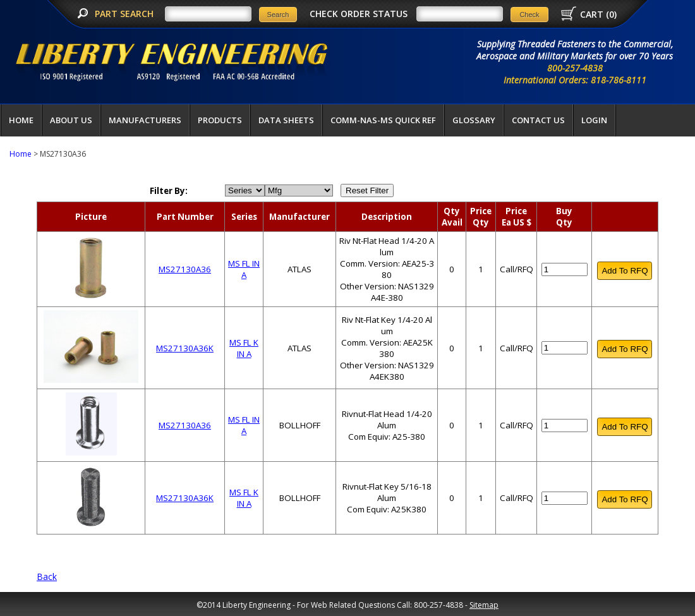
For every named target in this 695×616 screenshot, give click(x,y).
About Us (71, 120)
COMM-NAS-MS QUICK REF (383, 120)
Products (220, 120)
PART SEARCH (125, 14)
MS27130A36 (185, 269)
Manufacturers (145, 120)
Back (47, 577)
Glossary (474, 120)
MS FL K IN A (244, 348)
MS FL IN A (244, 269)
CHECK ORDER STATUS (359, 14)
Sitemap (484, 605)
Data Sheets (286, 120)
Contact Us (538, 120)
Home (21, 120)
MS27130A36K (185, 348)
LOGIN (594, 120)
